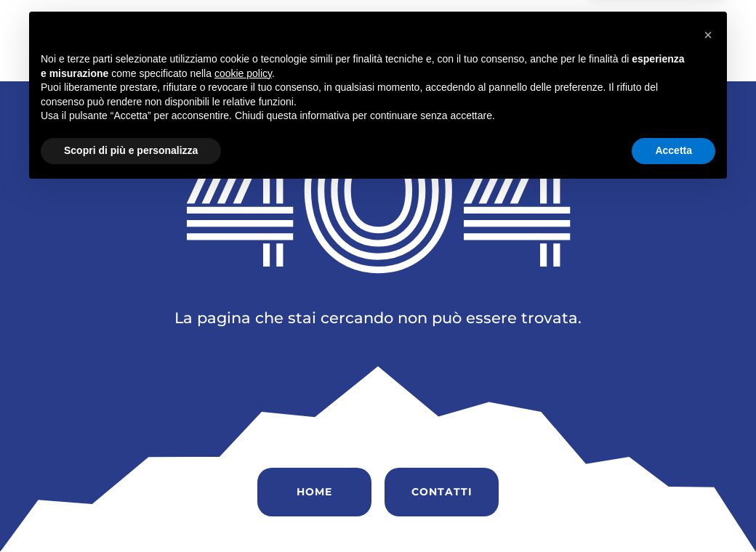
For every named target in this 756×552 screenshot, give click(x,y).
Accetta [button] (673, 512)
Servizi (498, 26)
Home (276, 26)
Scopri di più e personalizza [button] (131, 512)
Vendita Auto (421, 26)
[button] (708, 397)
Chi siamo (337, 26)
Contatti (285, 56)
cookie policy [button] (243, 435)
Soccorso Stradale (593, 26)
